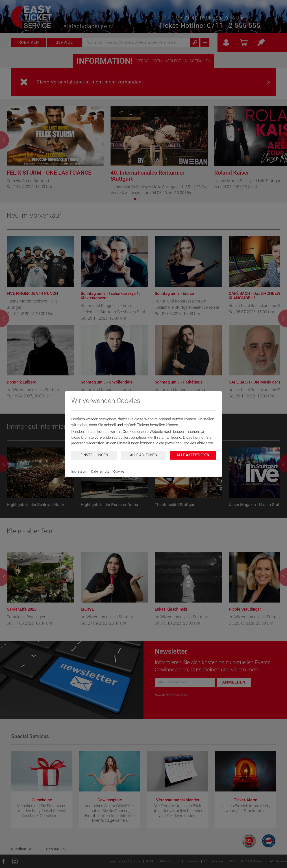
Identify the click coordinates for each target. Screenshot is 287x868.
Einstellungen (94, 455)
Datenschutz (100, 471)
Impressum (79, 471)
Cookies (119, 471)
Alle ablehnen (144, 455)
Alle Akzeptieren (193, 455)
